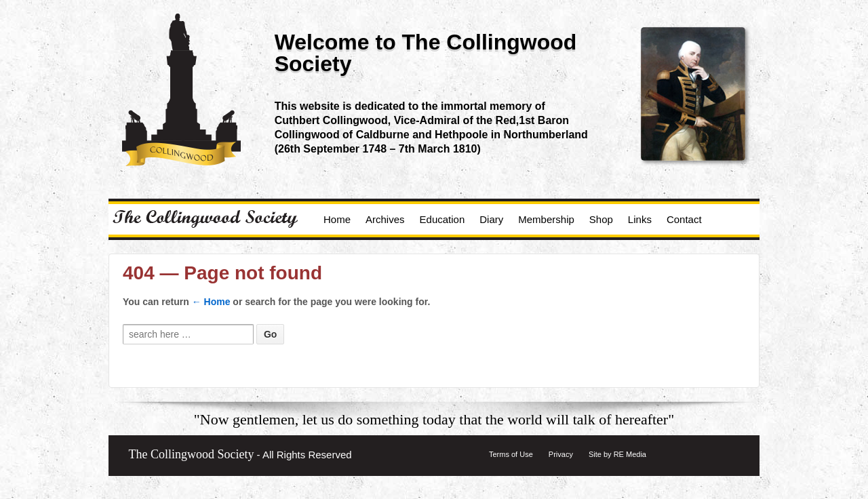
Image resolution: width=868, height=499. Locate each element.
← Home (211, 302)
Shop (601, 219)
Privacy (561, 454)
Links (640, 219)
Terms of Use (511, 454)
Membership (546, 219)
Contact (684, 219)
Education (442, 219)
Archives (385, 219)
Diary (491, 219)
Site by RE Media (617, 454)
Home (337, 219)
